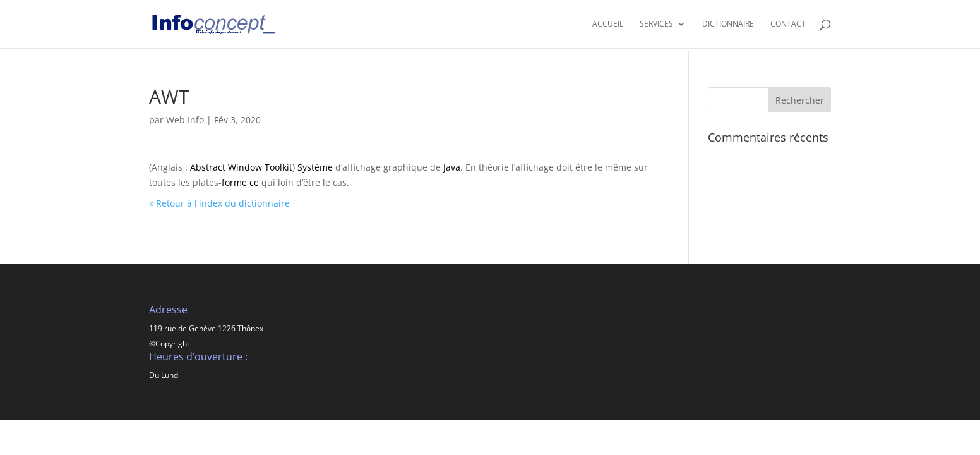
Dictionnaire (728, 24)
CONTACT (788, 24)
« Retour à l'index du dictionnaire (219, 203)
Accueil (608, 24)
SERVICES (656, 24)
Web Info (185, 120)
